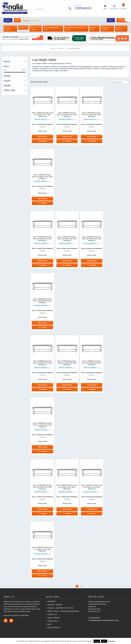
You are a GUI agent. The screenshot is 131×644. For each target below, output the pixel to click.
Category (8, 20)
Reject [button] (104, 641)
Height (15, 86)
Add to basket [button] (42, 137)
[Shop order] (120, 82)
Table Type (15, 90)
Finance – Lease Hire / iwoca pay (60, 608)
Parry (45, 131)
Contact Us (122, 20)
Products (61, 49)
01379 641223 (83, 8)
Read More (111, 641)
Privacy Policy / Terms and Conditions (63, 611)
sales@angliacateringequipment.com (104, 621)
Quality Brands (54, 618)
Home (53, 49)
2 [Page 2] (80, 586)
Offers (111, 20)
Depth (15, 81)
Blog (49, 625)
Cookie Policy (53, 621)
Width (15, 76)
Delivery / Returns (55, 605)
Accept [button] (97, 641)
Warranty (52, 602)
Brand (17, 20)
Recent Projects (54, 628)
